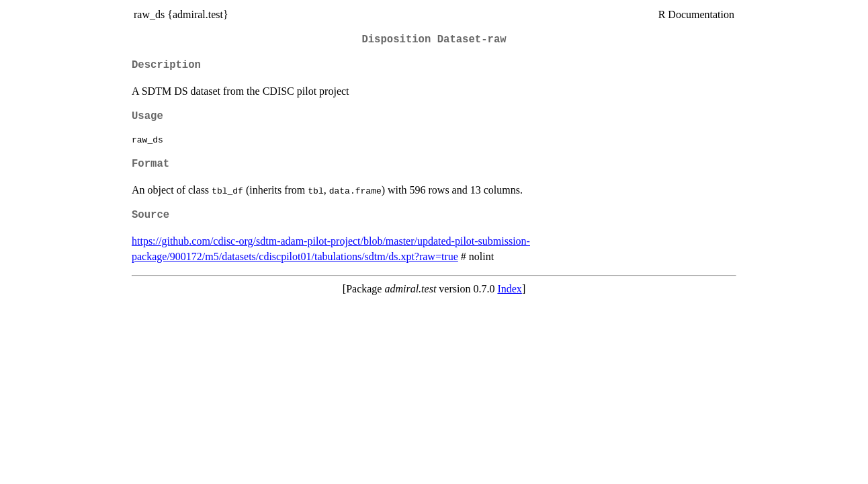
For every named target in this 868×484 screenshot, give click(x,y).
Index (509, 289)
